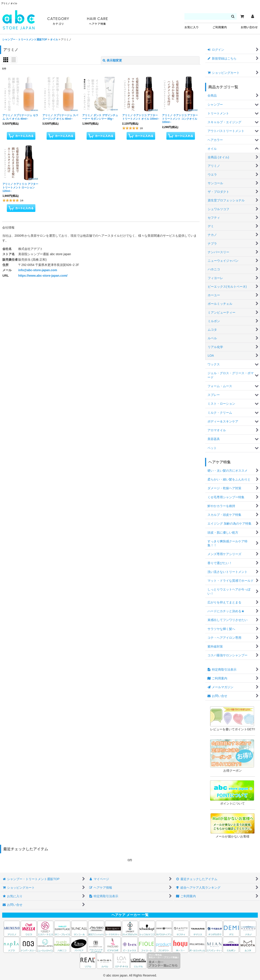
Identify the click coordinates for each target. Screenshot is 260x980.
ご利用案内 (220, 27)
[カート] (242, 16)
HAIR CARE (97, 21)
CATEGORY (58, 21)
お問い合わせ (249, 27)
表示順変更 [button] (112, 60)
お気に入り (192, 27)
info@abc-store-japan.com (38, 270)
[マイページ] (253, 16)
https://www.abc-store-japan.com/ (43, 276)
